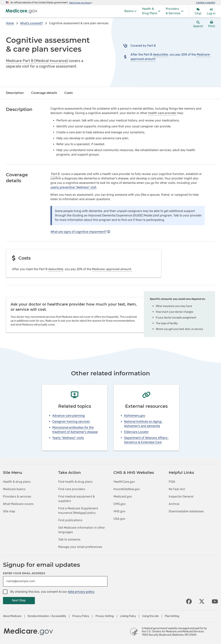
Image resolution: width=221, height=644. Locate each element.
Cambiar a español (206, 2)
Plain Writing (172, 616)
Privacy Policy (81, 616)
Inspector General (181, 497)
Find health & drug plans (75, 482)
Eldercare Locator (136, 432)
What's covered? (32, 23)
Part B (55, 174)
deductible (160, 55)
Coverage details (44, 93)
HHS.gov (119, 511)
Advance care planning (69, 416)
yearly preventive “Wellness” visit (73, 187)
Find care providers (72, 489)
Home (10, 23)
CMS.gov (120, 504)
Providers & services (17, 497)
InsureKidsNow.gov (127, 489)
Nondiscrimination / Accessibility (47, 616)
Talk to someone (69, 539)
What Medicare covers (18, 504)
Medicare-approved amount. (112, 269)
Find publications (70, 520)
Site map (9, 511)
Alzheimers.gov (135, 416)
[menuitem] (130, 11)
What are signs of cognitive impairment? (80, 232)
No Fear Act (177, 489)
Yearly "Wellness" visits (68, 438)
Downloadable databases (186, 511)
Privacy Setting (105, 616)
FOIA (172, 482)
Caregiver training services (71, 422)
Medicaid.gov (123, 497)
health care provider (162, 113)
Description (15, 93)
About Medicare (12, 616)
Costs (69, 93)
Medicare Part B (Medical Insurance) (37, 61)
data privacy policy (81, 592)
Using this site (150, 616)
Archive (174, 504)
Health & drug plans (17, 482)
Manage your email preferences (80, 547)
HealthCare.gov (124, 482)
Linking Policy (128, 616)
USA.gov (119, 519)
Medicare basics (14, 489)
